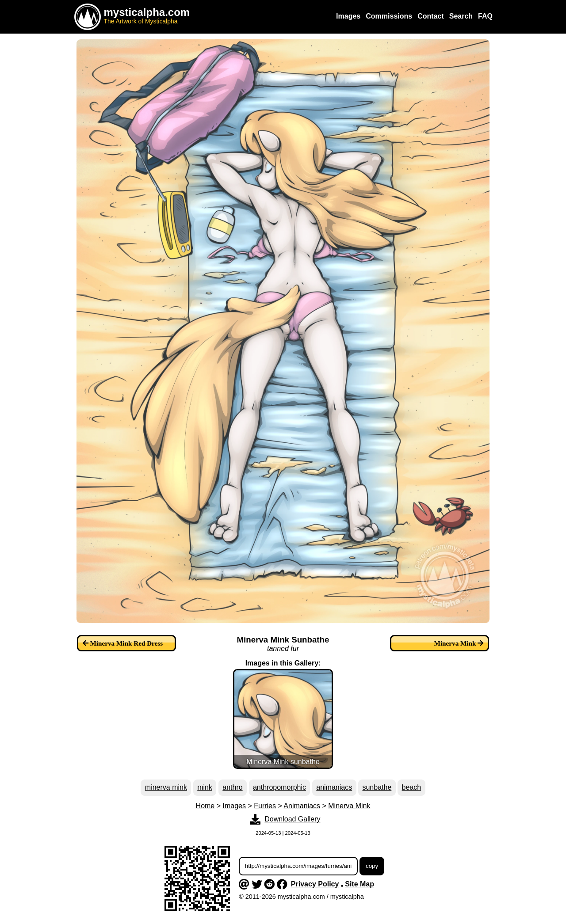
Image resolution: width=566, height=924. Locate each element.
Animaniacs (302, 806)
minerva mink (166, 787)
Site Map (359, 884)
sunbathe (377, 787)
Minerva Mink (349, 806)
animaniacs (334, 787)
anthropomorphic (279, 787)
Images (234, 806)
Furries (265, 806)
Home (205, 806)
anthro (232, 787)
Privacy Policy (315, 884)
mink (205, 787)
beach (412, 787)
